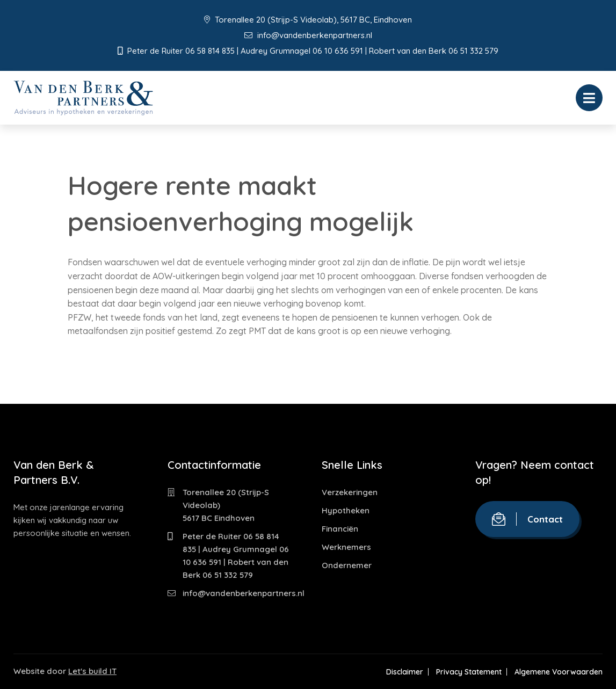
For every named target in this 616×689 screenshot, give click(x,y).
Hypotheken (346, 510)
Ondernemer (347, 565)
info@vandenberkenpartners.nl (308, 35)
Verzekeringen (350, 492)
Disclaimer (405, 672)
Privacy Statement (469, 672)
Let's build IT (92, 671)
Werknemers (346, 547)
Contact (527, 519)
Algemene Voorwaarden (559, 672)
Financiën (340, 529)
